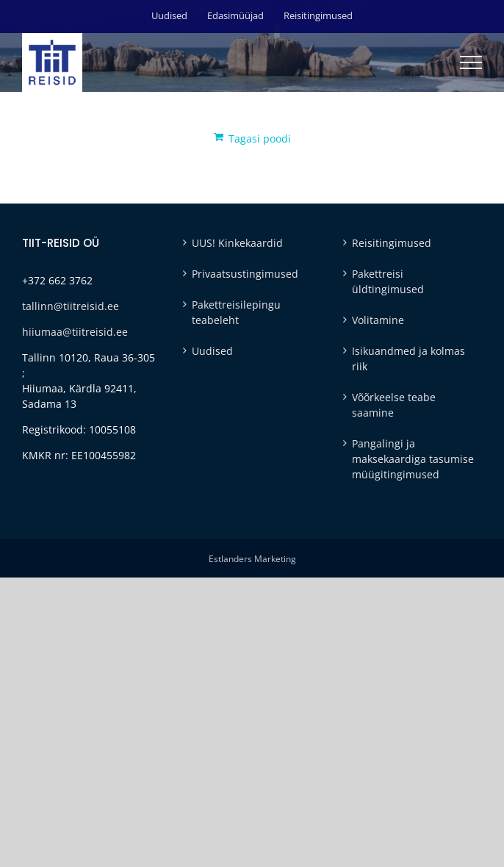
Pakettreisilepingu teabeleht (236, 312)
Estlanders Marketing (252, 559)
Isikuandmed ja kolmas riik (408, 359)
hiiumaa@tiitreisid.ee (75, 332)
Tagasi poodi (260, 138)
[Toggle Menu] (471, 62)
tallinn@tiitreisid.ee (71, 306)
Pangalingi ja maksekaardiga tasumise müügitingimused (413, 459)
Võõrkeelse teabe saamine (394, 405)
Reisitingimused (392, 243)
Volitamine (378, 320)
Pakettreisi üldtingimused (388, 281)
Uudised (212, 351)
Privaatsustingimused (245, 274)
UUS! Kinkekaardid (237, 243)
